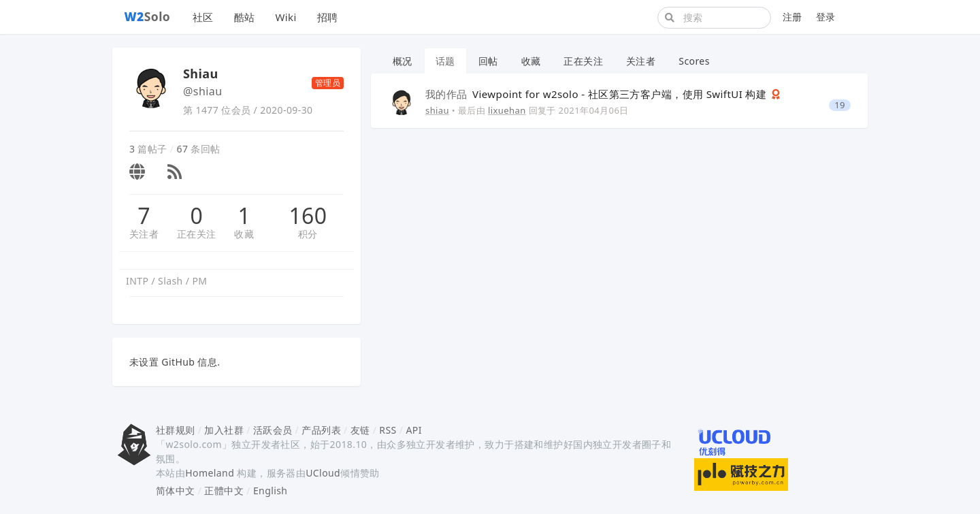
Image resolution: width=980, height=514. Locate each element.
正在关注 (197, 234)
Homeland (210, 473)
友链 (360, 430)
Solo (148, 16)
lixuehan (507, 110)
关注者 (144, 234)
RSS (388, 430)
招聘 (328, 17)
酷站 (245, 17)
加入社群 (224, 430)
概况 (403, 61)
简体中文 (176, 491)
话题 (445, 61)
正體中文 (224, 491)
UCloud (323, 473)
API (413, 430)
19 (840, 105)
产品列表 (321, 430)
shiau (437, 110)
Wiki (285, 17)
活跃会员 (273, 430)
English (271, 491)
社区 (203, 17)
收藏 (244, 234)
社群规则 (176, 430)
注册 (793, 17)
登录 (826, 17)
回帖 (488, 61)
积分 (308, 234)
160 (308, 216)
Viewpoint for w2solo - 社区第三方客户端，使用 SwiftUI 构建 (598, 94)
